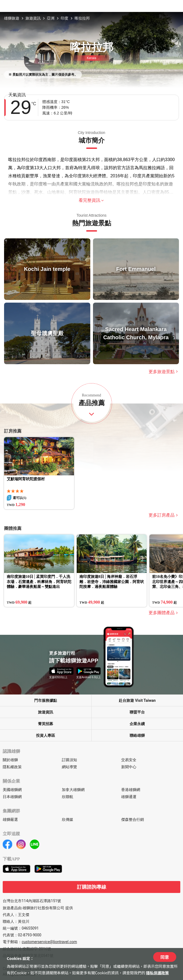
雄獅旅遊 (12, 18)
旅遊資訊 (33, 18)
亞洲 (51, 18)
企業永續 (137, 724)
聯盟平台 (137, 712)
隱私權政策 (12, 767)
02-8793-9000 (30, 935)
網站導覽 (69, 767)
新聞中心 (129, 767)
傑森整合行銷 (133, 819)
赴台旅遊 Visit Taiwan (137, 700)
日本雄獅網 (12, 797)
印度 (65, 18)
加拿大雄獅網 (73, 790)
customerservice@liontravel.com (49, 942)
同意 (165, 957)
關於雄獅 (10, 760)
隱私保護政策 (158, 973)
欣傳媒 (68, 819)
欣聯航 (68, 797)
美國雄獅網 (12, 790)
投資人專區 (46, 735)
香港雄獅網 (131, 790)
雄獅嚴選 (10, 819)
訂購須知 (69, 760)
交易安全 (129, 760)
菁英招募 (46, 724)
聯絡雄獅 (137, 735)
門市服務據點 (46, 700)
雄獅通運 (129, 797)
